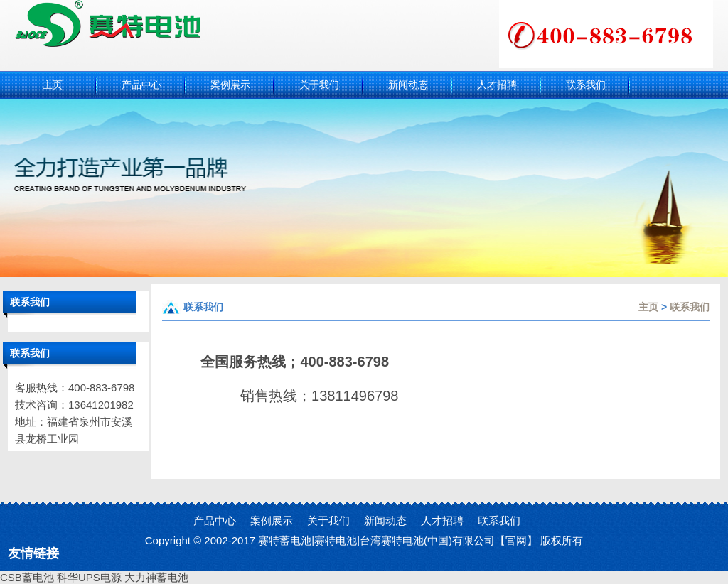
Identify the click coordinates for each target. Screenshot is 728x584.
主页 (648, 307)
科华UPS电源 (89, 577)
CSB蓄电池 (27, 577)
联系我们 (690, 307)
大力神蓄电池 (156, 577)
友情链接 (33, 553)
